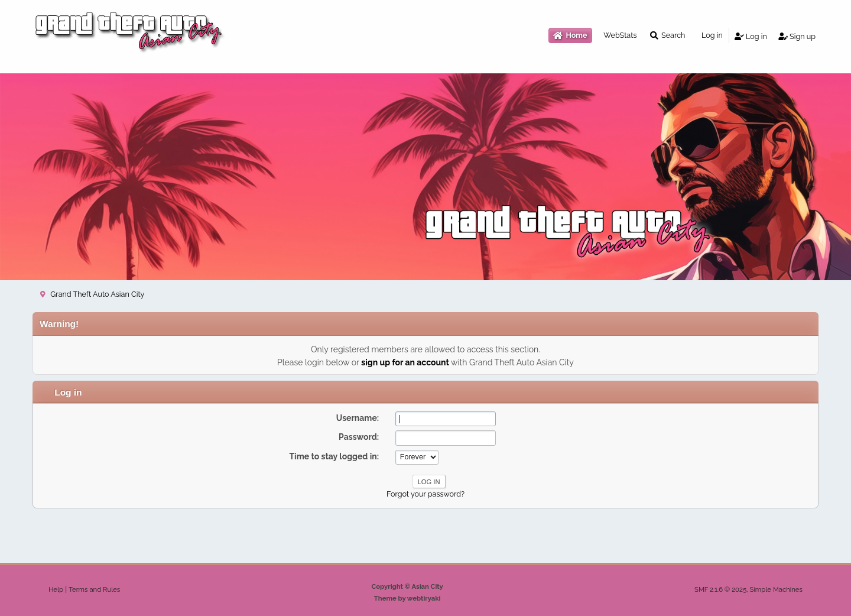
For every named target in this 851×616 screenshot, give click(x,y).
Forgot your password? (425, 494)
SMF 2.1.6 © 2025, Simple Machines (748, 589)
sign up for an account (405, 362)
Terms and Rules (94, 589)
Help (56, 589)
